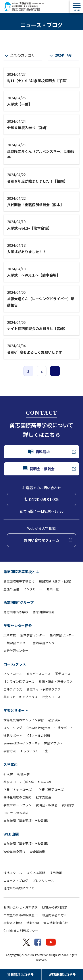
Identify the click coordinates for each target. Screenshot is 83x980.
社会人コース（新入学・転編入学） (28, 782)
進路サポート (13, 736)
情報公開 (33, 923)
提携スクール (13, 873)
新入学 (8, 774)
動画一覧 (53, 589)
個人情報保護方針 (56, 923)
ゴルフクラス (13, 689)
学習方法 (10, 751)
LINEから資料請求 (16, 813)
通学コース (63, 674)
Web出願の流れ (14, 851)
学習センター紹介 (18, 625)
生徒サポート (64, 728)
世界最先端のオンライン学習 (24, 720)
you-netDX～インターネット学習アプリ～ (33, 743)
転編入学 (23, 774)
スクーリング (13, 728)
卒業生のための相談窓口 (21, 915)
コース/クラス (15, 664)
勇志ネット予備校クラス (44, 689)
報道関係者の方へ (54, 915)
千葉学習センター (16, 643)
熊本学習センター (33, 635)
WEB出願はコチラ (62, 975)
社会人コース (51, 697)
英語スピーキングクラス (21, 697)
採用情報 (56, 873)
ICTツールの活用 (38, 736)
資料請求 (68, 805)
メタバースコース (39, 674)
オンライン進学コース (19, 681)
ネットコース (13, 674)
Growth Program (38, 728)
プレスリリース (43, 880)
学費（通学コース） (53, 789)
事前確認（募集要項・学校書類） (27, 821)
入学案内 (11, 764)
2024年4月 (63, 55)
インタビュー (33, 589)
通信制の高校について (19, 888)
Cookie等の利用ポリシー (21, 931)
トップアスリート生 (34, 751)
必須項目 (54, 720)
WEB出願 (11, 834)
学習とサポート (16, 710)
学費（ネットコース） (19, 789)
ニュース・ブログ (16, 880)
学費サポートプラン (17, 805)
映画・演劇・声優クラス (56, 681)
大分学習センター (16, 650)
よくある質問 (36, 873)
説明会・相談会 (47, 805)
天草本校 (10, 635)
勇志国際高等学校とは (21, 572)
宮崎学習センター (45, 643)
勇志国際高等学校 (16, 612)
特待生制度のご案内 (17, 797)
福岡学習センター (62, 635)
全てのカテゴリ (23, 55)
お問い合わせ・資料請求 (21, 907)
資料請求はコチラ (21, 975)
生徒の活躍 (11, 589)
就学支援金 (44, 797)
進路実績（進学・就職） (56, 581)
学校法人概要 (13, 923)
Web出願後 (37, 851)
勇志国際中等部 (44, 612)
